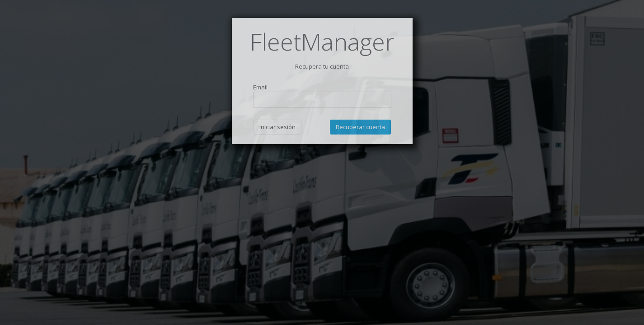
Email (260, 87)
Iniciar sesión (277, 127)
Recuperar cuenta (360, 127)
